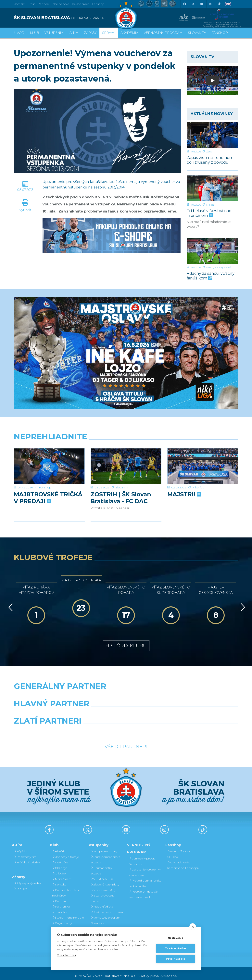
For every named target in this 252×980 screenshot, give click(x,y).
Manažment (62, 873)
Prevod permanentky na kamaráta (145, 878)
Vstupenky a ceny (104, 846)
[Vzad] (10, 601)
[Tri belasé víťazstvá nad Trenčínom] (213, 188)
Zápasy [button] (90, 33)
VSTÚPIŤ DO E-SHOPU (179, 848)
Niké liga (211, 267)
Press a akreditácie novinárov (66, 887)
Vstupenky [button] (54, 33)
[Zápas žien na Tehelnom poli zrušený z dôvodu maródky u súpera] (213, 135)
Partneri (59, 895)
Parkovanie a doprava (107, 906)
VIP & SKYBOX (102, 873)
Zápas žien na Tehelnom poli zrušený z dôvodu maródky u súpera (210, 160)
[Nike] (126, 690)
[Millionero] (155, 708)
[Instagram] (210, 4)
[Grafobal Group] (155, 725)
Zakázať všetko (176, 948)
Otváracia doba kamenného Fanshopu (183, 859)
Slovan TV (122, 482)
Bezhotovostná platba (102, 893)
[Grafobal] (97, 708)
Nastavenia (176, 938)
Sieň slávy (60, 857)
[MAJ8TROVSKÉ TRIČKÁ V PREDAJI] (49, 463)
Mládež (210, 205)
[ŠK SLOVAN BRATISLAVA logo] (68, 18)
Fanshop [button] (220, 33)
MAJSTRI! (184, 489)
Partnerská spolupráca (61, 904)
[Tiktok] (219, 4)
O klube (59, 868)
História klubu (126, 640)
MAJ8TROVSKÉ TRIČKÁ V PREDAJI (48, 492)
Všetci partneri (126, 741)
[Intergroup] (97, 725)
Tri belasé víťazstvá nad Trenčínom (209, 213)
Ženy (209, 152)
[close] (193, 927)
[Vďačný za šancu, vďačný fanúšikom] (213, 251)
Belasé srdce (81, 4)
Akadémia (129, 33)
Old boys (60, 862)
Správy (109, 33)
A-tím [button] (74, 33)
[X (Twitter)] (193, 4)
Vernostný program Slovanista (105, 915)
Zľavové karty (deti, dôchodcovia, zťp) (105, 882)
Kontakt (59, 879)
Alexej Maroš (224, 267)
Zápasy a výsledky (27, 878)
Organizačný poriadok (62, 920)
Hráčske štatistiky (27, 857)
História (59, 846)
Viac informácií (66, 955)
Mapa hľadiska (102, 901)
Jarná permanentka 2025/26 (105, 854)
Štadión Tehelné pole (68, 912)
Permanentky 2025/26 (101, 865)
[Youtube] (202, 4)
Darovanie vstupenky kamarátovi (106, 926)
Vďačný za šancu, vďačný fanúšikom (211, 276)
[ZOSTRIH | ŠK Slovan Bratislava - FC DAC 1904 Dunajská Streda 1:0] (126, 463)
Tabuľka (20, 883)
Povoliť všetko (176, 959)
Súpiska (20, 846)
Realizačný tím (25, 851)
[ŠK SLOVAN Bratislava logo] (126, 15)
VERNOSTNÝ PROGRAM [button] (163, 33)
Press (31, 4)
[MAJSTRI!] (203, 463)
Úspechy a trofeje (66, 851)
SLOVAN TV (197, 33)
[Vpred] (242, 601)
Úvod (19, 33)
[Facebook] (184, 4)
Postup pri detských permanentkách (144, 889)
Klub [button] (34, 33)
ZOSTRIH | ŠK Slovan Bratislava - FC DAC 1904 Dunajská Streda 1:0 (123, 492)
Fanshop (98, 4)
